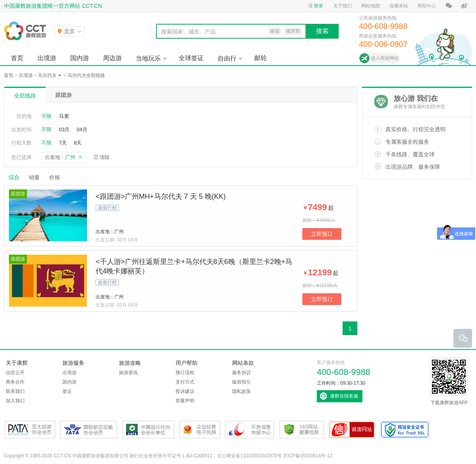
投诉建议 (185, 391)
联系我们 (15, 391)
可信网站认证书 (352, 430)
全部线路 (25, 96)
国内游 (80, 58)
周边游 (112, 58)
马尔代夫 (47, 75)
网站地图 (371, 6)
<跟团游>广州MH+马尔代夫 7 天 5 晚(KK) (161, 196)
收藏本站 (399, 6)
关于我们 (343, 6)
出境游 (47, 58)
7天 (63, 143)
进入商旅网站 (385, 58)
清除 (105, 157)
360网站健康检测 (302, 430)
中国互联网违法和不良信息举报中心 (250, 430)
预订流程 (185, 373)
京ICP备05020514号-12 (308, 456)
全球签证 (191, 58)
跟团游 (64, 95)
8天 (78, 143)
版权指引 (242, 382)
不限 (46, 116)
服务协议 (242, 373)
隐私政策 (242, 391)
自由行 (227, 58)
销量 (34, 177)
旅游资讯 (128, 373)
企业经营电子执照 (200, 430)
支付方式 (185, 382)
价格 (58, 177)
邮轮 (261, 58)
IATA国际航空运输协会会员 (89, 430)
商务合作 (15, 382)
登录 (318, 6)
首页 (17, 58)
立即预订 (322, 234)
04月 (82, 129)
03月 (64, 129)
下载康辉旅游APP (449, 382)
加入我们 (15, 401)
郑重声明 (185, 401)
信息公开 (15, 373)
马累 (64, 116)
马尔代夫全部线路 (86, 75)
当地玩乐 (148, 58)
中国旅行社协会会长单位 (148, 430)
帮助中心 (427, 6)
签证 (67, 391)
